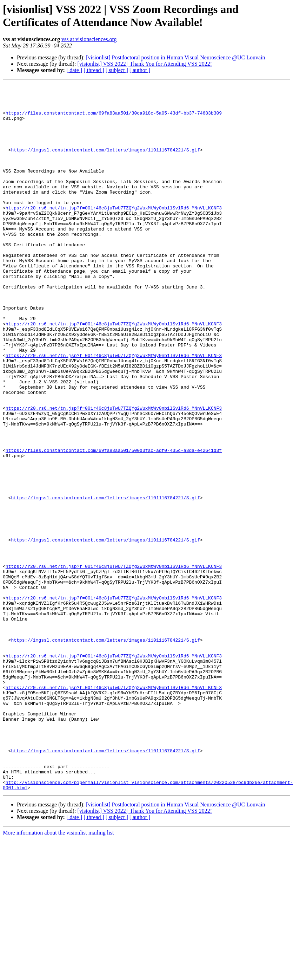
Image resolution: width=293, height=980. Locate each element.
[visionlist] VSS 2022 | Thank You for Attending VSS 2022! (145, 64)
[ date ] (74, 70)
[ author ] (140, 70)
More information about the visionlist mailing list (58, 974)
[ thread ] (94, 70)
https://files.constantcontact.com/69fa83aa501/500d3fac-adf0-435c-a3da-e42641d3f (114, 524)
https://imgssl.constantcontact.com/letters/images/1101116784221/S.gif (105, 163)
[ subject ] (117, 70)
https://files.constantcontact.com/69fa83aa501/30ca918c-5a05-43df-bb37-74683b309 (114, 119)
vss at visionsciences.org (89, 39)
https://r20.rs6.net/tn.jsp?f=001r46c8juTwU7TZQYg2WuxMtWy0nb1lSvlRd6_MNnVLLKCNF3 (114, 233)
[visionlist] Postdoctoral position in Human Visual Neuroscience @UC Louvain (175, 57)
